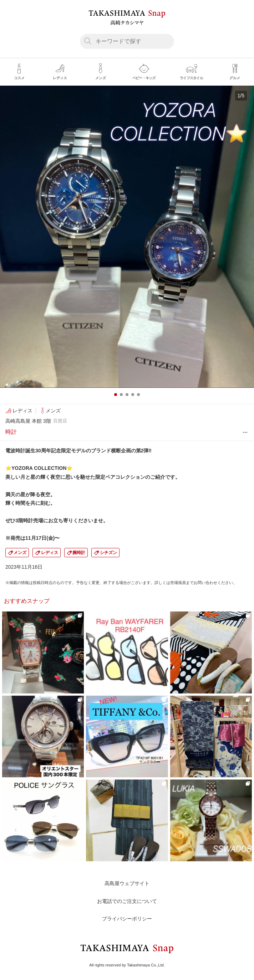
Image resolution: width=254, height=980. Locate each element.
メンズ (20, 553)
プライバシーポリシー (127, 919)
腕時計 (79, 553)
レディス (50, 553)
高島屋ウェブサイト (127, 883)
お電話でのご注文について (127, 901)
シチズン (108, 553)
